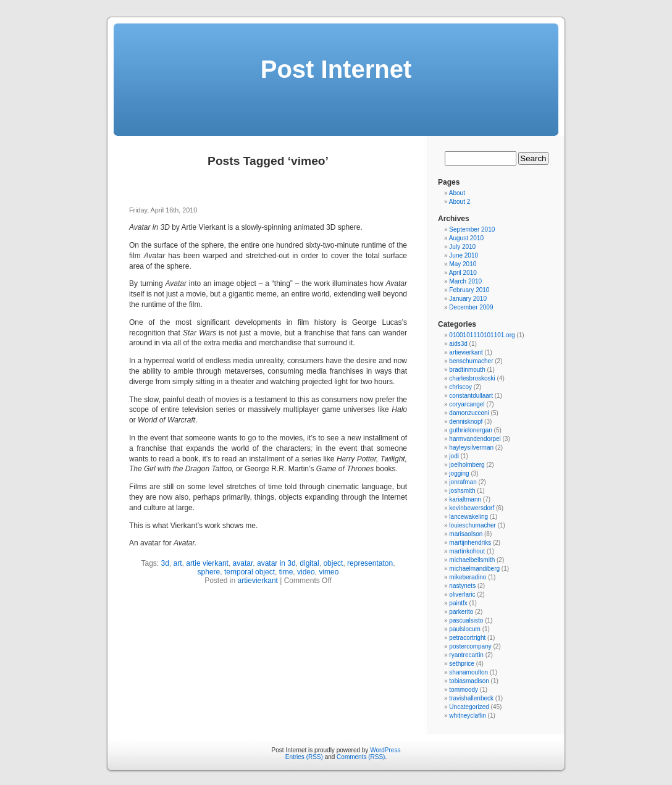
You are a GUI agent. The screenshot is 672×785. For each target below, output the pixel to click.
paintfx (458, 603)
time (286, 572)
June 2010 (464, 255)
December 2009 (471, 307)
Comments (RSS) (361, 757)
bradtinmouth (467, 370)
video (306, 572)
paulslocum (465, 629)
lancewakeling (468, 517)
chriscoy (460, 387)
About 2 (460, 202)
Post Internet (336, 69)
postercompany (470, 646)
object (333, 563)
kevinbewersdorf (472, 508)
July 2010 (462, 247)
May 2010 (463, 264)
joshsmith (462, 491)
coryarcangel (467, 404)
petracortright (467, 638)
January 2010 (468, 299)
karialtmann (465, 499)
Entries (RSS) (304, 757)
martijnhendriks (470, 543)
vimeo (329, 572)
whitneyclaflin (467, 716)
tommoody (464, 690)
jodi (454, 456)
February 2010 (469, 290)
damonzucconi (469, 413)
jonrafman (463, 482)
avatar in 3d (276, 563)
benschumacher (471, 361)
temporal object (250, 572)
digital (309, 563)
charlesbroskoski (472, 378)
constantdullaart (471, 396)
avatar (243, 563)
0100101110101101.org (482, 335)
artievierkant (258, 581)
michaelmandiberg (474, 569)
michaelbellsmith (472, 560)
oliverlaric (462, 594)
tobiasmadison (469, 681)
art (178, 563)
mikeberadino (468, 577)
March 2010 (465, 281)
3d (165, 563)
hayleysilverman (471, 447)
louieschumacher (472, 525)
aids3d (458, 344)
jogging (459, 473)
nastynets (462, 586)
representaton (370, 563)
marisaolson (466, 534)
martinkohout (467, 551)
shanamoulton (468, 672)
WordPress (385, 750)
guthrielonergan (471, 430)
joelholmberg (467, 465)
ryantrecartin (466, 655)
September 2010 (472, 229)
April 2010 (463, 273)
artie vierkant (207, 563)
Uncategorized (469, 707)
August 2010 (466, 238)
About (457, 193)
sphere (209, 572)
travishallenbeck (471, 698)
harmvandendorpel (475, 439)
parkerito (461, 612)
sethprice (462, 664)
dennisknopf (466, 422)
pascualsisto (466, 620)
